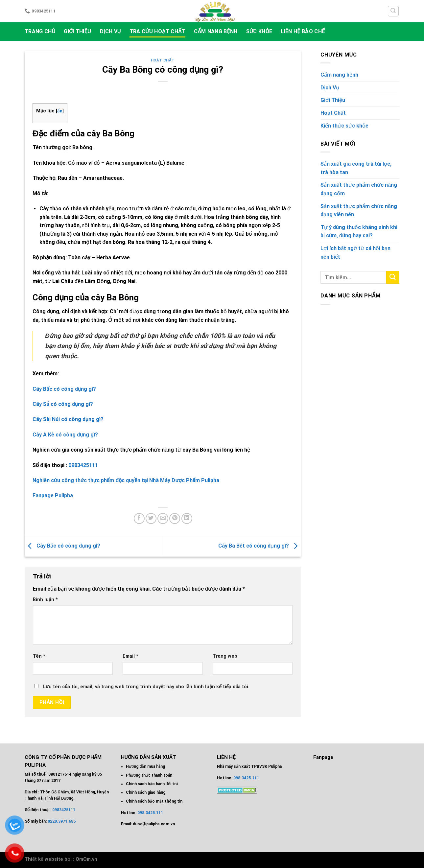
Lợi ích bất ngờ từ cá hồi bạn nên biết (355, 253)
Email (130, 656)
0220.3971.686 (62, 821)
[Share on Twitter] (151, 518)
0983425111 (83, 465)
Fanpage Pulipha (53, 495)
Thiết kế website (44, 859)
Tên (39, 656)
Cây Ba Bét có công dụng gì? (259, 546)
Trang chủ (40, 31)
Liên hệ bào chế (303, 31)
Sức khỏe (259, 31)
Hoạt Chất (163, 60)
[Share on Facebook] (139, 518)
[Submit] (393, 277)
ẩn (60, 111)
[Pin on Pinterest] (175, 518)
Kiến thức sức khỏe (344, 126)
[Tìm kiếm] (393, 11)
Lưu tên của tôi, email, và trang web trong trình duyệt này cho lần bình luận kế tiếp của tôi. (146, 687)
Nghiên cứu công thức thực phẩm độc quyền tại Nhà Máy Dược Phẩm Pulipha (126, 480)
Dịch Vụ (110, 31)
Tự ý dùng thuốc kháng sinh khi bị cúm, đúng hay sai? (359, 232)
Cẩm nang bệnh (216, 31)
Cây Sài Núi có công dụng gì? (69, 419)
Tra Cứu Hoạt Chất (157, 31)
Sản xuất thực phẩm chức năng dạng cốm (359, 189)
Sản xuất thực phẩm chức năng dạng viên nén (359, 211)
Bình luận (45, 600)
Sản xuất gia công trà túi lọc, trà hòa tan (356, 168)
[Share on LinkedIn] (187, 518)
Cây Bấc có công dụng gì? (62, 546)
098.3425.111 (150, 813)
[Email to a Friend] (163, 518)
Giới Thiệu (77, 31)
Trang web (225, 656)
